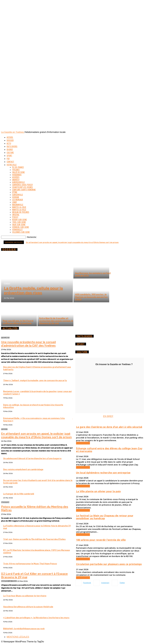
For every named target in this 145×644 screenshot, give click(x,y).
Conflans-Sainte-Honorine (24, 190)
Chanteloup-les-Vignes (22, 187)
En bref (10, 149)
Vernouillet (17, 229)
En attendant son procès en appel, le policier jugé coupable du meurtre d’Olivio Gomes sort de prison (72, 242)
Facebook (87, 583)
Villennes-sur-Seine (21, 232)
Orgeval (16, 214)
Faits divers (12, 146)
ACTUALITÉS (10, 328)
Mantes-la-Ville (19, 209)
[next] (141, 242)
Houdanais (17, 175)
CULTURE (82, 352)
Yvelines (16, 170)
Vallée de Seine (18, 172)
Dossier (10, 140)
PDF (8, 159)
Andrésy (16, 180)
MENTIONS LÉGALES (18, 637)
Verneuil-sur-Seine (21, 227)
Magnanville (18, 205)
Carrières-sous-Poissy (22, 185)
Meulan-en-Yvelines (21, 212)
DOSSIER (9, 249)
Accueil (10, 137)
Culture (10, 152)
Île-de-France (18, 167)
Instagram (105, 583)
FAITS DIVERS (85, 336)
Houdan (16, 197)
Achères (16, 177)
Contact (10, 162)
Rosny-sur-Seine (19, 219)
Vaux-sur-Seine (19, 224)
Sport (9, 155)
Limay (14, 202)
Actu (9, 143)
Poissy (15, 217)
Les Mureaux (18, 200)
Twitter (122, 583)
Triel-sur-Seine (19, 222)
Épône (15, 192)
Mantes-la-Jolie (19, 207)
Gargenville (18, 195)
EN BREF (108, 416)
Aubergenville (18, 182)
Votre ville (12, 165)
